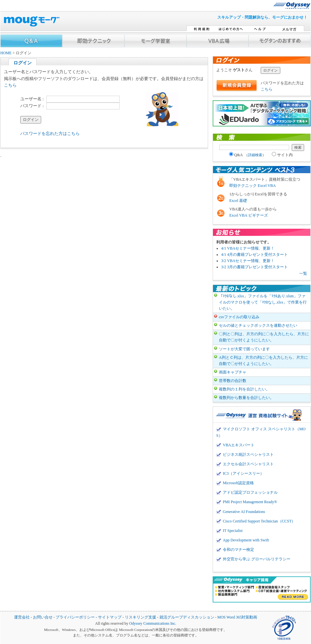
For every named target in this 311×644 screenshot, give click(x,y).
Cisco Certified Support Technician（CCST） (259, 521)
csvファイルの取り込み (239, 317)
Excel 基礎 (238, 201)
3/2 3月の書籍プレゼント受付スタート (254, 267)
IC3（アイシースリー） (243, 473)
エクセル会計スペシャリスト (248, 464)
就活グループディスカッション (187, 617)
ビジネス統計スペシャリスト (248, 454)
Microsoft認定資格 (238, 483)
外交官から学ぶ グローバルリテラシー (257, 559)
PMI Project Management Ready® (250, 502)
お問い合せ (43, 617)
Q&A (248, 155)
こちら (10, 85)
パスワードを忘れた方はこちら (50, 133)
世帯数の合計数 (233, 381)
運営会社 (22, 617)
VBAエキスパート (239, 445)
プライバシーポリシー (75, 617)
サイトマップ (110, 617)
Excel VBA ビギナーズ (249, 215)
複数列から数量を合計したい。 (246, 398)
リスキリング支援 (140, 617)
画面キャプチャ (233, 372)
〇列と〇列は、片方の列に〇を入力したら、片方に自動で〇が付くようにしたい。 (264, 337)
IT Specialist (233, 531)
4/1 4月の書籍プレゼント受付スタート (254, 255)
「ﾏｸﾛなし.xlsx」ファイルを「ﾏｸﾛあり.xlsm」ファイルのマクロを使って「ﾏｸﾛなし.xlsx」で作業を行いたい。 (263, 302)
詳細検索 (255, 155)
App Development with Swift (246, 540)
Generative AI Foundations (244, 512)
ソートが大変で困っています (244, 349)
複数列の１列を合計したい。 (244, 389)
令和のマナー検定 (238, 550)
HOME (6, 53)
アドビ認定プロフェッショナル (250, 492)
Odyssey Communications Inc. (153, 624)
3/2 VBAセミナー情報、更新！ (248, 261)
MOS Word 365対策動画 (237, 617)
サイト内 (282, 155)
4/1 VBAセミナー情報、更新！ (248, 248)
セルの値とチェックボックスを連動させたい (258, 325)
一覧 (303, 273)
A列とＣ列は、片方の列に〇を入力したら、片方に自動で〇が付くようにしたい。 (263, 361)
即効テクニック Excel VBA (253, 186)
